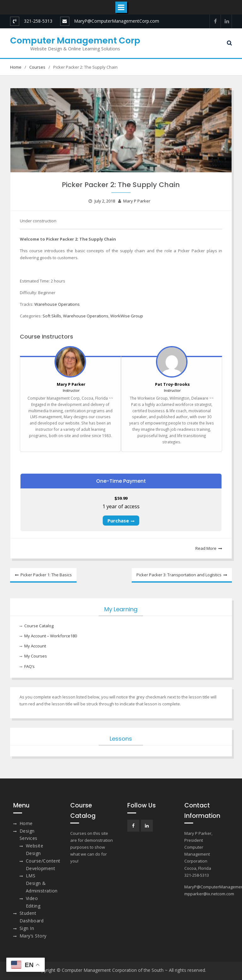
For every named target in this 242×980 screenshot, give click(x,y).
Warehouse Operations (57, 304)
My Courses (36, 656)
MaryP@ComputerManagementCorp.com (117, 21)
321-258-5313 (38, 21)
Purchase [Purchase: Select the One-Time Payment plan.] (118, 521)
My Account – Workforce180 (51, 636)
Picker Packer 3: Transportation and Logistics (179, 575)
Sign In (27, 928)
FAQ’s (29, 666)
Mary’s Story (33, 936)
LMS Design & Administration (42, 883)
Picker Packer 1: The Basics (46, 575)
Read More (206, 548)
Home (26, 823)
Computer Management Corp (75, 40)
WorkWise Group (127, 316)
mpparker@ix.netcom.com (209, 894)
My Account (35, 646)
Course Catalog (39, 626)
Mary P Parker (137, 201)
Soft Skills (52, 316)
